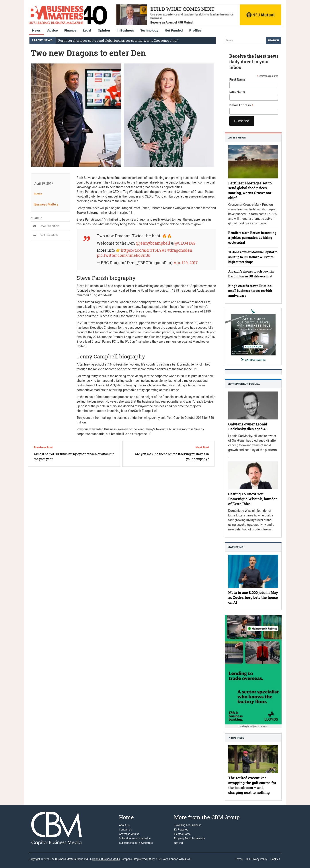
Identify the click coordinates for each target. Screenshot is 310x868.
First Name (237, 79)
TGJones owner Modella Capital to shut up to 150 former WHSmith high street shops (253, 257)
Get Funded (174, 30)
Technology (149, 30)
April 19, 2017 (185, 263)
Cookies (275, 859)
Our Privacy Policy (257, 859)
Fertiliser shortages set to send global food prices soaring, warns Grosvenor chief (118, 41)
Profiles (195, 30)
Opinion (104, 30)
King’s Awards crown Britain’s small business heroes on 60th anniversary (250, 291)
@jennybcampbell (153, 243)
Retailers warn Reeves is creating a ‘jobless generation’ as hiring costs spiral (252, 238)
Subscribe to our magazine (135, 838)
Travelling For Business (188, 825)
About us (124, 825)
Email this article (45, 226)
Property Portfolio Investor (190, 838)
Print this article (44, 235)
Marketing (235, 547)
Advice (52, 30)
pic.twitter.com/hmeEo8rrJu (123, 255)
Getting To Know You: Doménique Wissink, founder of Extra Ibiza (253, 499)
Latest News (237, 138)
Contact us (125, 830)
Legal (87, 30)
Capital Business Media (106, 859)
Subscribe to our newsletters (136, 843)
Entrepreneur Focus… (244, 384)
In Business (125, 30)
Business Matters (46, 204)
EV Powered (181, 830)
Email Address (241, 105)
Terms (239, 859)
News (36, 30)
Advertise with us (129, 834)
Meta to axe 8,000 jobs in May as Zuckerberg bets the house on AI (253, 597)
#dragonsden (180, 250)
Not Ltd (178, 843)
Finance (70, 30)
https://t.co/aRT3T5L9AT (143, 250)
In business (236, 738)
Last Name (237, 92)
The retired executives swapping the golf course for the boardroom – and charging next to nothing (252, 785)
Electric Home (182, 834)
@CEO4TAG (185, 243)
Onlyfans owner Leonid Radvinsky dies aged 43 (248, 426)
